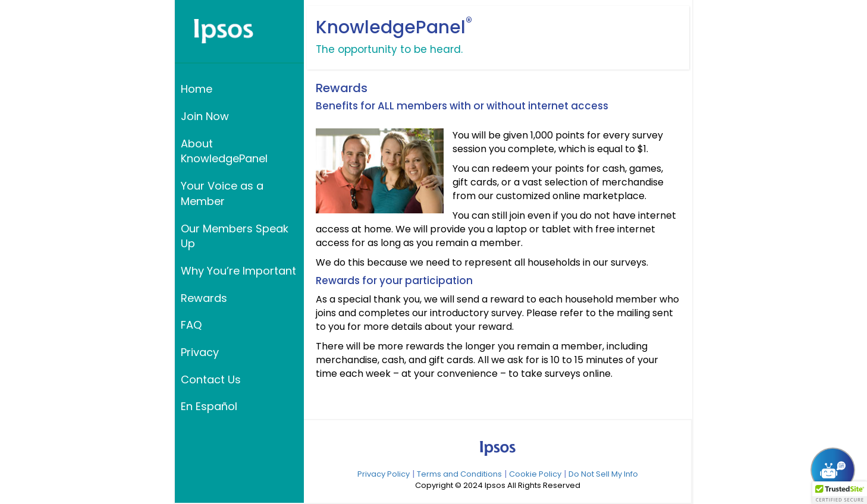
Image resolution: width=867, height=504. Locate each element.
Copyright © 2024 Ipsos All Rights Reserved (498, 486)
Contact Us (211, 379)
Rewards (204, 298)
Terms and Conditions (459, 474)
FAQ (191, 325)
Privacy (200, 352)
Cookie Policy (535, 474)
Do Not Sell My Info (603, 474)
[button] (840, 493)
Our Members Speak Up (235, 236)
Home (197, 89)
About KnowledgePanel (224, 151)
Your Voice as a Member (222, 193)
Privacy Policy (384, 474)
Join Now (205, 116)
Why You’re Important (238, 271)
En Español (209, 406)
